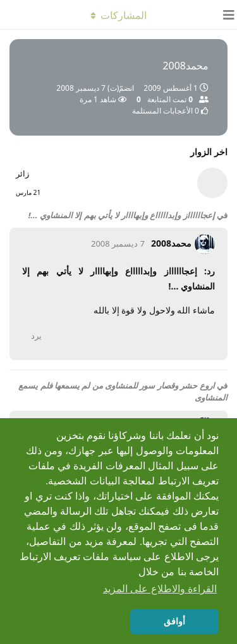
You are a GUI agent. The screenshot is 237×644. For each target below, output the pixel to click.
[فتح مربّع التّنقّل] (224, 15)
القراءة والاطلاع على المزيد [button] (160, 589)
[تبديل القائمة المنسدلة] (119, 15)
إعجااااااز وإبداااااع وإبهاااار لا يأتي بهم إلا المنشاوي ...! (122, 215)
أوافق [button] (174, 621)
